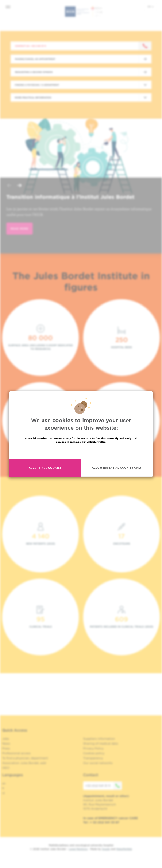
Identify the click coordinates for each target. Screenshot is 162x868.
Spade (106, 849)
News (6, 744)
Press (6, 748)
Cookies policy (94, 753)
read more (20, 229)
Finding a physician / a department (37, 85)
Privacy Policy (93, 748)
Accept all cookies (45, 468)
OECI (6, 768)
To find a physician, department (25, 758)
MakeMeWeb (124, 849)
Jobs (6, 739)
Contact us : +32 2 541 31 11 (30, 46)
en (151, 7)
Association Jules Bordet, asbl (24, 763)
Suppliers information (99, 739)
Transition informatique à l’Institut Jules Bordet (70, 197)
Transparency (93, 758)
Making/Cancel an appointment (35, 59)
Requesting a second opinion (34, 72)
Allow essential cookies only (117, 468)
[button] (9, 186)
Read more (81, 451)
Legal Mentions (78, 849)
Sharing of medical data (101, 744)
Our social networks (98, 763)
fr (3, 788)
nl (3, 793)
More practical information (33, 97)
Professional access (16, 753)
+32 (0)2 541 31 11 (104, 786)
